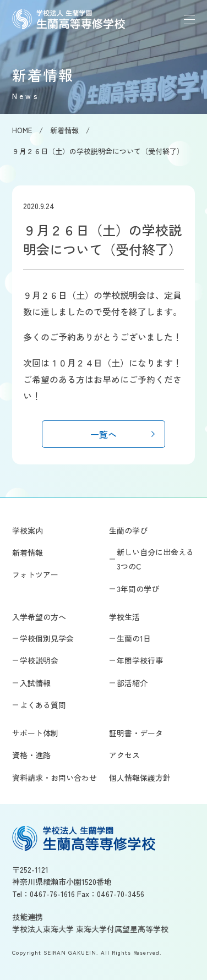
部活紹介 (132, 683)
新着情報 (28, 552)
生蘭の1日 (134, 638)
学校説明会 (39, 660)
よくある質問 (43, 705)
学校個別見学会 (47, 638)
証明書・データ (136, 733)
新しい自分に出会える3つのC (155, 559)
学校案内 (28, 530)
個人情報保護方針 (140, 778)
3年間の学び (138, 589)
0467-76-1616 (52, 894)
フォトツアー (35, 574)
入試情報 (35, 683)
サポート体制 (35, 733)
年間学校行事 (140, 660)
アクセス (124, 755)
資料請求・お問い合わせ (55, 778)
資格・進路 (31, 755)
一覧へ (103, 434)
